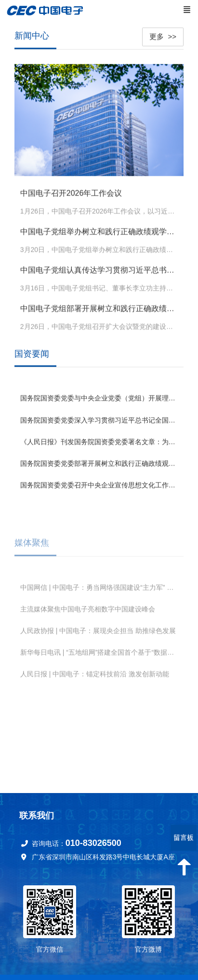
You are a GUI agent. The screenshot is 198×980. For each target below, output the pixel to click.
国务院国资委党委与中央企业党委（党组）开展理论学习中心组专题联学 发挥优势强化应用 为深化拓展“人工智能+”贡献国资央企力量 (99, 398)
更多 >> (163, 35)
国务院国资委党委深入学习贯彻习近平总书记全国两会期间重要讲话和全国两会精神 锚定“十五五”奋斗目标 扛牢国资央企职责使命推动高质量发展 (99, 420)
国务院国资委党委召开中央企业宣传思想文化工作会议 (99, 485)
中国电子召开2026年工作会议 (71, 192)
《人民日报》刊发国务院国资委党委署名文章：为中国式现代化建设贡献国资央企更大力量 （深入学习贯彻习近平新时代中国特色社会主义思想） (99, 441)
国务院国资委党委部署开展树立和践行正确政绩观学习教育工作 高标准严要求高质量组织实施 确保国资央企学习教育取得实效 (99, 463)
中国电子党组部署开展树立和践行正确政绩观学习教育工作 (99, 307)
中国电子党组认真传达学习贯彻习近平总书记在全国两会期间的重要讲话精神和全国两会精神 (99, 269)
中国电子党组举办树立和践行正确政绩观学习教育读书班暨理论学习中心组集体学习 (99, 230)
